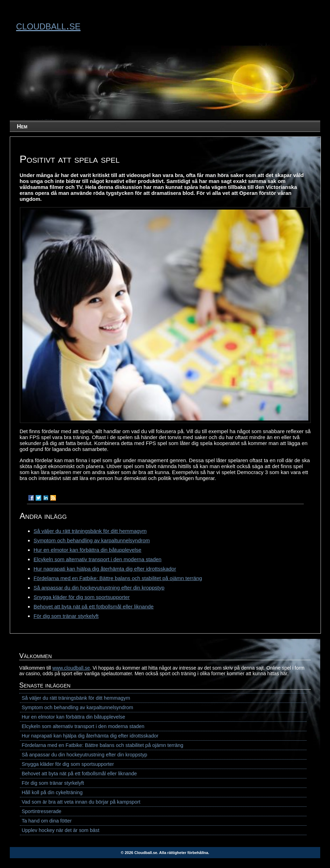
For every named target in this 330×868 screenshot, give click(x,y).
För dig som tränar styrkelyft (66, 616)
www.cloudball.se (71, 668)
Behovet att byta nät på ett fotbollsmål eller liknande (94, 606)
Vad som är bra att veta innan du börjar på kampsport (81, 802)
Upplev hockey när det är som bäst (60, 830)
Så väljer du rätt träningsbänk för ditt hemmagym (90, 531)
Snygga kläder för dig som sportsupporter (82, 597)
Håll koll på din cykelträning (52, 792)
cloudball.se (48, 25)
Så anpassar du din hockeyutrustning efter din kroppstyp (99, 588)
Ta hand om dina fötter (47, 821)
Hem (22, 126)
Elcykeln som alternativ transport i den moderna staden (98, 559)
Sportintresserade (42, 811)
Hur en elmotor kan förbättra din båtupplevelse (88, 550)
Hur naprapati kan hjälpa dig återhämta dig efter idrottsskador (105, 569)
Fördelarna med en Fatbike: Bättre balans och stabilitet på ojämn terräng (118, 578)
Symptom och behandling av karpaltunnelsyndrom (92, 540)
